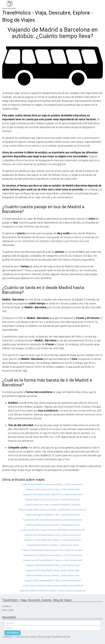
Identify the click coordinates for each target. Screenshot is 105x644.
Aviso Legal (8, 610)
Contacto (7, 606)
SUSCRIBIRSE (12, 633)
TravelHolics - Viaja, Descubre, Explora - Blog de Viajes (47, 16)
